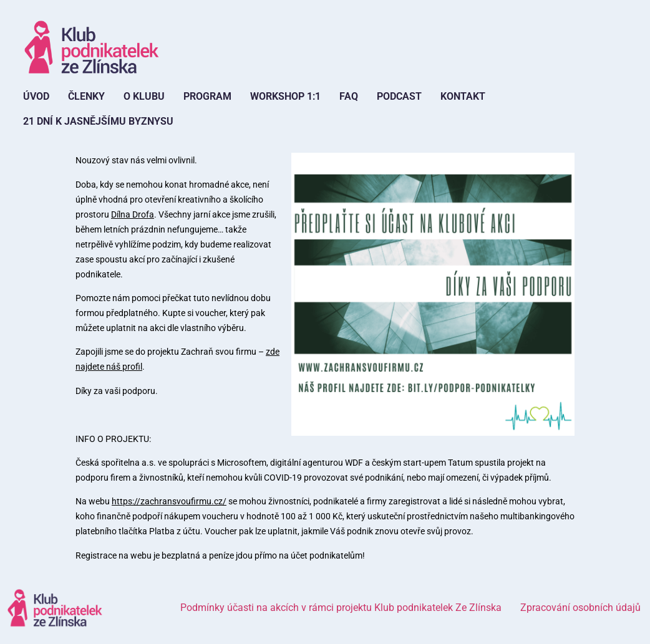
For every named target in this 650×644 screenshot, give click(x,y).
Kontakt (463, 96)
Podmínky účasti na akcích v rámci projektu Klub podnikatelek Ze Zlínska (341, 608)
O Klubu (144, 96)
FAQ (349, 96)
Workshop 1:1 (285, 96)
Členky (86, 96)
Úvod (36, 96)
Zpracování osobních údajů (580, 608)
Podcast (399, 96)
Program (207, 96)
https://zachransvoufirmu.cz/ (169, 501)
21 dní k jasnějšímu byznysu (98, 121)
